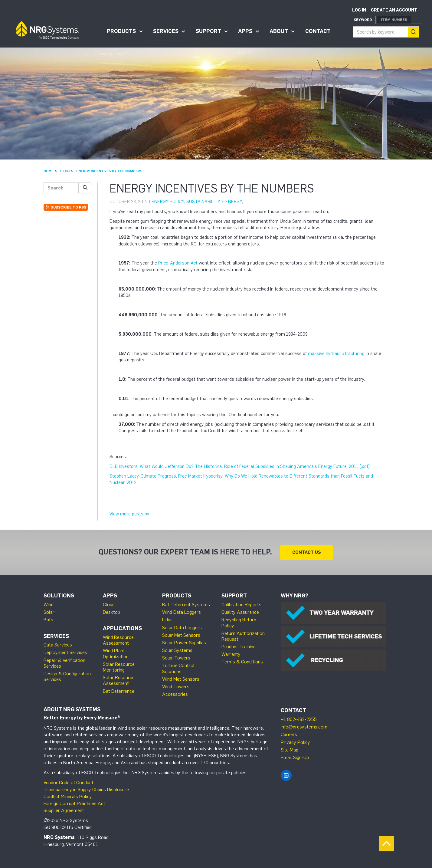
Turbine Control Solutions (178, 668)
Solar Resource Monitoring (119, 667)
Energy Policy (168, 202)
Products (121, 31)
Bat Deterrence (119, 691)
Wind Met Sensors (181, 679)
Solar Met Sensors (181, 635)
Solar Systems (177, 650)
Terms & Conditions (242, 662)
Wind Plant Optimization (116, 653)
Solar (49, 612)
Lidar (167, 620)
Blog (65, 171)
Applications (122, 628)
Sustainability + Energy (214, 202)
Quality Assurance (240, 612)
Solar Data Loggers (182, 628)
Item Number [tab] (394, 20)
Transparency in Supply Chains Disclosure (86, 789)
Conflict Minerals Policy (68, 796)
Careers (289, 734)
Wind (49, 605)
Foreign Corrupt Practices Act (74, 803)
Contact (318, 31)
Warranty (231, 654)
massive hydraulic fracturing (336, 353)
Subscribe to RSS (66, 207)
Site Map (290, 750)
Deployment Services (65, 652)
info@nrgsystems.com (304, 727)
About (279, 31)
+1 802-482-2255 (299, 719)
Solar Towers (176, 658)
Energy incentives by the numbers (109, 171)
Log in (359, 10)
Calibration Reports (241, 605)
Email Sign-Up (295, 757)
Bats (48, 620)
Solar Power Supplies (184, 643)
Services (166, 31)
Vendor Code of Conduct (69, 783)
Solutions (59, 596)
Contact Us (307, 552)
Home (49, 171)
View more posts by (129, 514)
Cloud (109, 605)
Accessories (175, 694)
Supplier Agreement (64, 810)
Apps (245, 31)
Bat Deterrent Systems (186, 605)
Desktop (111, 612)
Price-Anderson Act (178, 263)
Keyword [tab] (363, 20)
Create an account (394, 10)
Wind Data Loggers (182, 612)
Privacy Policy (295, 742)
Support (208, 31)
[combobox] (386, 32)
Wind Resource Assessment (118, 640)
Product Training (239, 647)
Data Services (58, 645)
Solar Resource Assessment (119, 680)
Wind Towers (176, 687)
